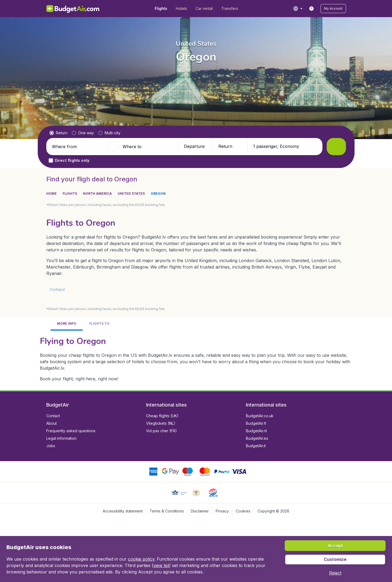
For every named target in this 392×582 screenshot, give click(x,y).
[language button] (298, 9)
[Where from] (77, 147)
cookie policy (141, 559)
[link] (311, 9)
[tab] (67, 324)
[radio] (58, 133)
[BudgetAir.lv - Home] (73, 9)
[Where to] (148, 147)
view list (161, 565)
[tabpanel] (196, 358)
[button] (333, 9)
